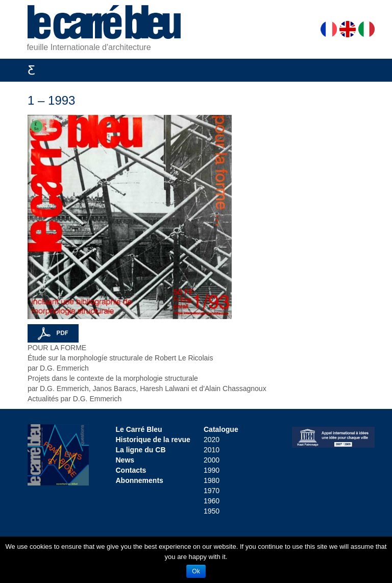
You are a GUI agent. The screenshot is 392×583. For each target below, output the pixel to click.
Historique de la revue (153, 440)
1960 (212, 501)
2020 (212, 440)
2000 (212, 460)
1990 (212, 470)
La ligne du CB (141, 450)
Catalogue (221, 429)
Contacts (131, 470)
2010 (212, 450)
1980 (212, 480)
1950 (212, 511)
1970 (212, 491)
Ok (196, 571)
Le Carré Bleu (139, 429)
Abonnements (140, 480)
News (125, 460)
